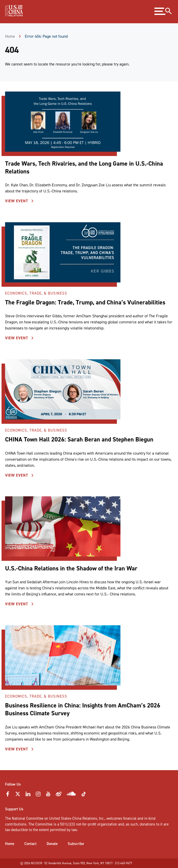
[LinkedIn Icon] (28, 795)
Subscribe (76, 844)
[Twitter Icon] (18, 795)
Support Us (14, 809)
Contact (30, 844)
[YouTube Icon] (48, 795)
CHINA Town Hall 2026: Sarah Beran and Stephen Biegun (79, 439)
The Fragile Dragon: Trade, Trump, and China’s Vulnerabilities (86, 302)
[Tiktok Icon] (84, 796)
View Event (17, 201)
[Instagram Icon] (38, 795)
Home (10, 36)
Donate (52, 844)
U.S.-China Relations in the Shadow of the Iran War (71, 568)
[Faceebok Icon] (8, 795)
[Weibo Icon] (59, 795)
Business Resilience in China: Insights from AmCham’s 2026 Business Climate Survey (83, 709)
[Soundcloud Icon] (71, 795)
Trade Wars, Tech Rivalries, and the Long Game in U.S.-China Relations (84, 168)
